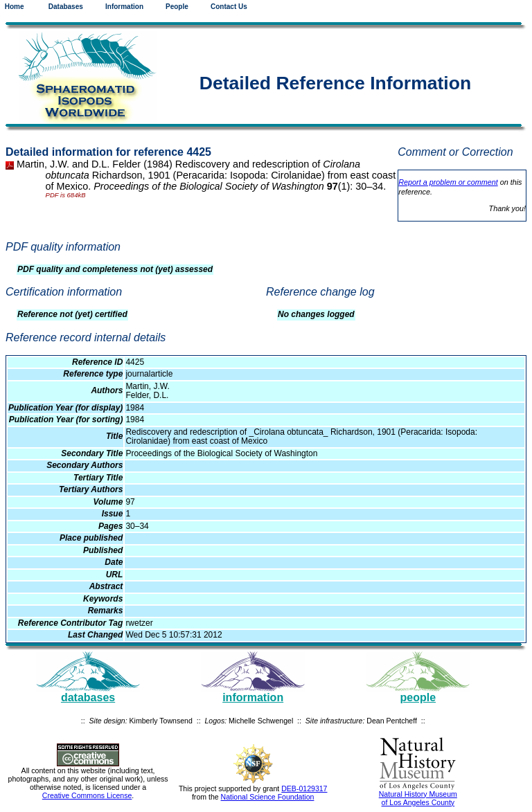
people (418, 697)
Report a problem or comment (448, 182)
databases (88, 697)
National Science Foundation (268, 797)
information (253, 697)
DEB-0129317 (304, 788)
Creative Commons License (87, 795)
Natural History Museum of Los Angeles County (418, 798)
